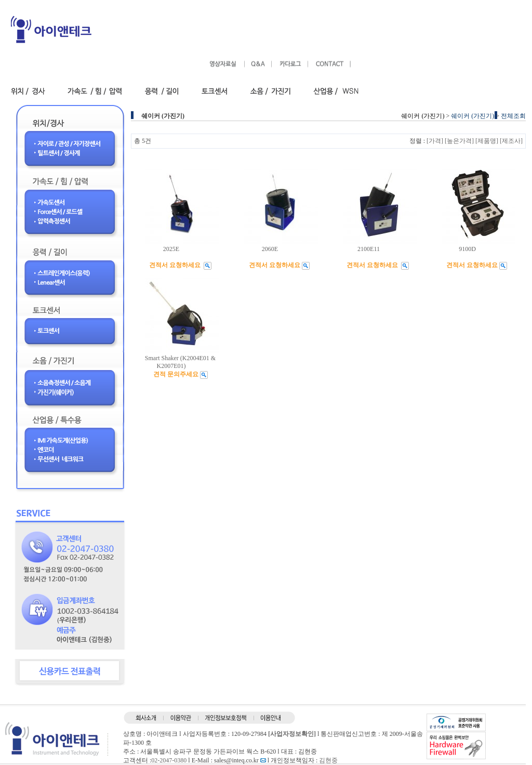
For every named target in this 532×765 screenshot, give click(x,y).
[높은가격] (459, 141)
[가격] (435, 141)
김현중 (328, 760)
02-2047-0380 (169, 760)
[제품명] (487, 141)
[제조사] (511, 141)
